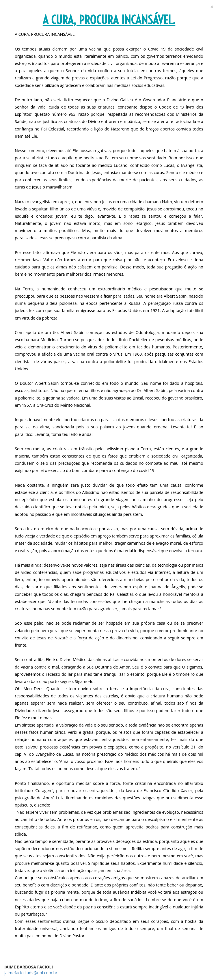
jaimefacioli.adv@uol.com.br (31, 973)
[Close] (212, 7)
